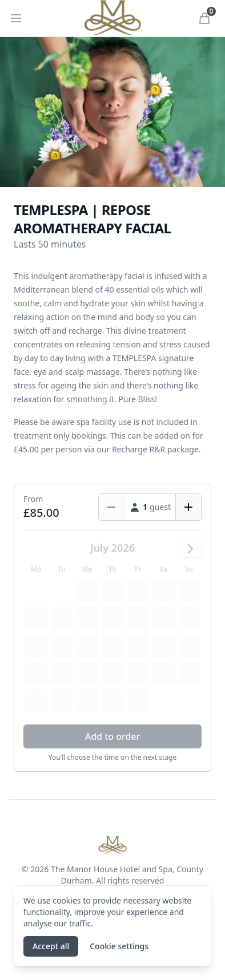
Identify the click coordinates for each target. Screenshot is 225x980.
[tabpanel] (112, 112)
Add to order (113, 736)
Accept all (51, 946)
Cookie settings (119, 946)
